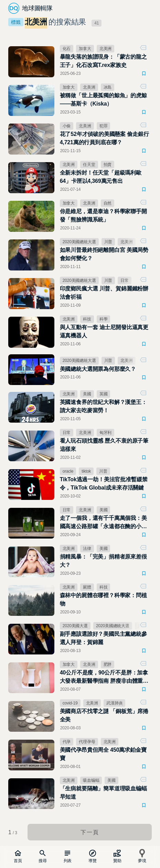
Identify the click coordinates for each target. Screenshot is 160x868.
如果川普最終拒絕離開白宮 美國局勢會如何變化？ (104, 254)
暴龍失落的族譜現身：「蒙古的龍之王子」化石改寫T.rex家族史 (103, 61)
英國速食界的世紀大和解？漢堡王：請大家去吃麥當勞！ (103, 406)
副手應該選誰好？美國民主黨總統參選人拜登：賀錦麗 (103, 638)
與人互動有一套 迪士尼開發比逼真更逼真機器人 (104, 331)
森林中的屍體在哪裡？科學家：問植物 (103, 599)
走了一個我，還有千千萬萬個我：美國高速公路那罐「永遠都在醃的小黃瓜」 (103, 523)
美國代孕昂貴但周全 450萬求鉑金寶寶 (103, 754)
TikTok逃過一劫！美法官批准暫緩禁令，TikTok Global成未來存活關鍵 (104, 484)
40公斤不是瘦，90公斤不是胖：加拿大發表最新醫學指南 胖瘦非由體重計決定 (104, 677)
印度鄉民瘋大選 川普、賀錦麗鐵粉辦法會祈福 (104, 293)
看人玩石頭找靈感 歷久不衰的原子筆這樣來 (104, 445)
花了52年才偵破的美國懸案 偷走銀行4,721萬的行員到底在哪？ (104, 138)
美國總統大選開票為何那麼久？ (98, 369)
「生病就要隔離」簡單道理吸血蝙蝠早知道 (103, 793)
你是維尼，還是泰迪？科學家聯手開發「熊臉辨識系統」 (103, 215)
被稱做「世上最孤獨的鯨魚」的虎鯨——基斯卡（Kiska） (103, 100)
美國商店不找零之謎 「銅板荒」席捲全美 (104, 715)
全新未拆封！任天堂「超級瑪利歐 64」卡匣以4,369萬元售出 (101, 177)
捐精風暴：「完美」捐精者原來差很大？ (103, 561)
